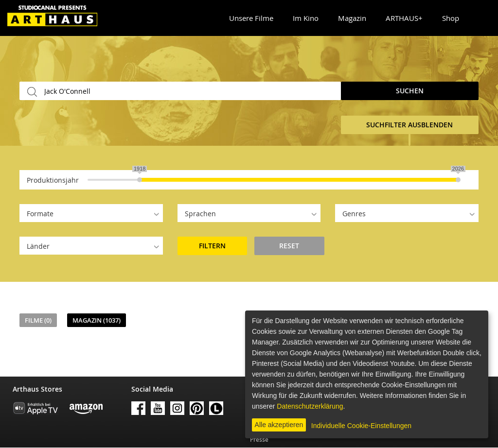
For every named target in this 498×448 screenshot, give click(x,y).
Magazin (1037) (97, 320)
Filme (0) (38, 320)
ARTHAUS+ (404, 18)
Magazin (352, 18)
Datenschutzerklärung (310, 406)
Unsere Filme (251, 18)
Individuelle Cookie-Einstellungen (361, 426)
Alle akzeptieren (279, 425)
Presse (259, 439)
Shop (451, 18)
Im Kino (306, 18)
